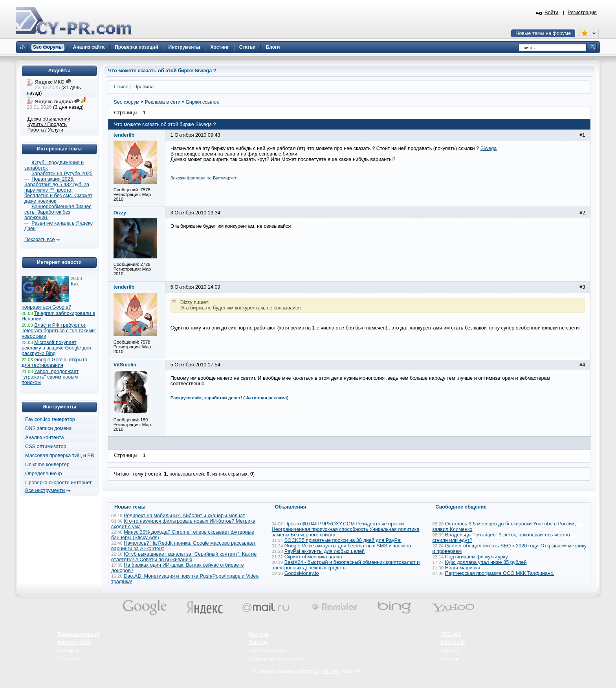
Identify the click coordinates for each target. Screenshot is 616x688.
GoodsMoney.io (302, 573)
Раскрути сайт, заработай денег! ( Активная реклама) (230, 398)
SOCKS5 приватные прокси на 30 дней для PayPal (343, 540)
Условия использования (276, 659)
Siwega (489, 148)
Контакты (67, 651)
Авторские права (268, 651)
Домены (450, 651)
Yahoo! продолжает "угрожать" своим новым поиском (50, 377)
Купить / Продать (47, 124)
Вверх (569, 661)
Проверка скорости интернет (59, 483)
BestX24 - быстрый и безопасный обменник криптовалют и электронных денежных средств (346, 565)
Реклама (259, 634)
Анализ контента (45, 437)
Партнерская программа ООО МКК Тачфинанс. (500, 573)
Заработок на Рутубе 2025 (62, 174)
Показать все (39, 240)
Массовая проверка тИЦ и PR (60, 456)
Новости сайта (73, 642)
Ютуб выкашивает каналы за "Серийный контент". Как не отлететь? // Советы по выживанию (184, 557)
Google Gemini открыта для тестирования (54, 362)
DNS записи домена (48, 428)
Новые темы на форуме (543, 33)
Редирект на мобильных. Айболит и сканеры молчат (184, 516)
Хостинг (450, 659)
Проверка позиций (78, 634)
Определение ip (44, 474)
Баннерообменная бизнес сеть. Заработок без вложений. (58, 212)
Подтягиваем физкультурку (477, 557)
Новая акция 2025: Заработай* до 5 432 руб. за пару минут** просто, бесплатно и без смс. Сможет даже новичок (58, 190)
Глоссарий (453, 642)
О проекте (68, 659)
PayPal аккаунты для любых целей (325, 551)
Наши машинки (463, 568)
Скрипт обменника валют (314, 557)
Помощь (258, 642)
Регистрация (582, 13)
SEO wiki (451, 634)
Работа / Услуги (45, 130)
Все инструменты (45, 490)
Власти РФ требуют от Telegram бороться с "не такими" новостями (59, 331)
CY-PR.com (326, 672)
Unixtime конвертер (47, 465)
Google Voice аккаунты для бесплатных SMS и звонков (348, 546)
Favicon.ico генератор (50, 419)
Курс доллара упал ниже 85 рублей (486, 562)
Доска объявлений (49, 119)
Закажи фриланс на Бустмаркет (204, 178)
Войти (552, 13)
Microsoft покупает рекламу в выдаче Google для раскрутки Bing (56, 348)
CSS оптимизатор (46, 446)
